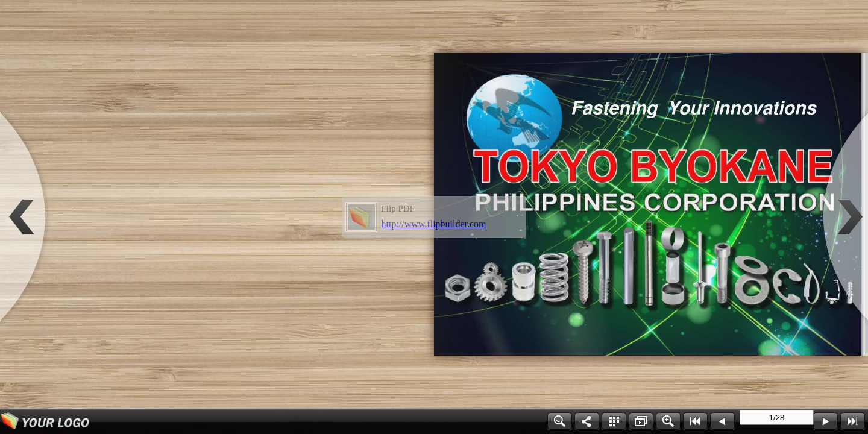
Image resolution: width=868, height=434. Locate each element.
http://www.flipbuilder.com (434, 224)
